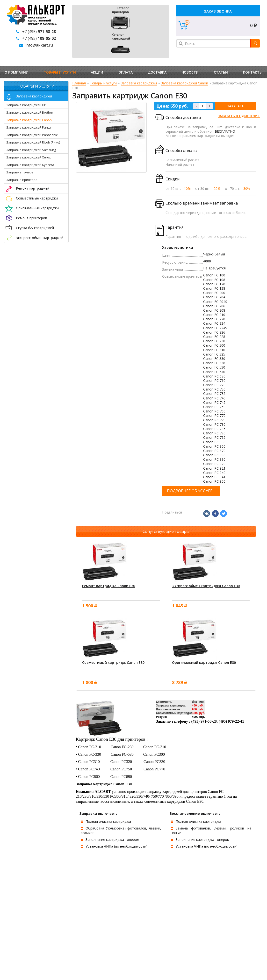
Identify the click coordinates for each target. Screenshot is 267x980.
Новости (190, 72)
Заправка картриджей (34, 96)
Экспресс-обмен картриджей (40, 238)
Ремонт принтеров (32, 218)
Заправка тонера (20, 172)
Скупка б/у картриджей (35, 228)
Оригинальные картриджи (37, 208)
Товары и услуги (60, 72)
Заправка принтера (22, 180)
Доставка (157, 72)
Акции (97, 72)
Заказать (236, 106)
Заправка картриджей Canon (29, 120)
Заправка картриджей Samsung (31, 150)
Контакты (253, 72)
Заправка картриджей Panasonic (32, 135)
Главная (79, 83)
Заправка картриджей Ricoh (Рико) (33, 142)
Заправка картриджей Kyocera (30, 165)
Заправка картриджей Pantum (30, 127)
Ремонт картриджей (33, 188)
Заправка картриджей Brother (30, 112)
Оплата (126, 72)
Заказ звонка (218, 11)
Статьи (221, 72)
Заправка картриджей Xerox (29, 157)
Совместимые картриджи (37, 198)
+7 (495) (39, 32)
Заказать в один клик (239, 116)
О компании (17, 72)
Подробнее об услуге (190, 491)
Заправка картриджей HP (26, 105)
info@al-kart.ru (39, 45)
